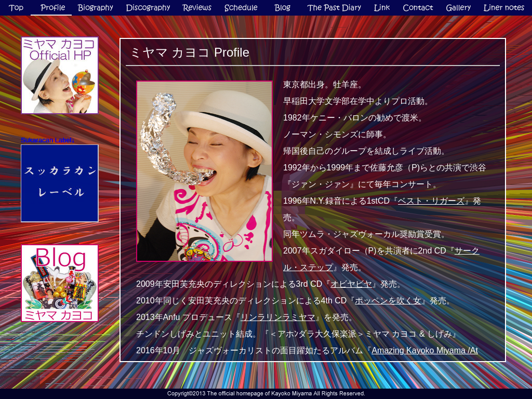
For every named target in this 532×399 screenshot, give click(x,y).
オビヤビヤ (351, 284)
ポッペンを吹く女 (388, 301)
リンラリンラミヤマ (278, 317)
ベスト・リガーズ (431, 201)
